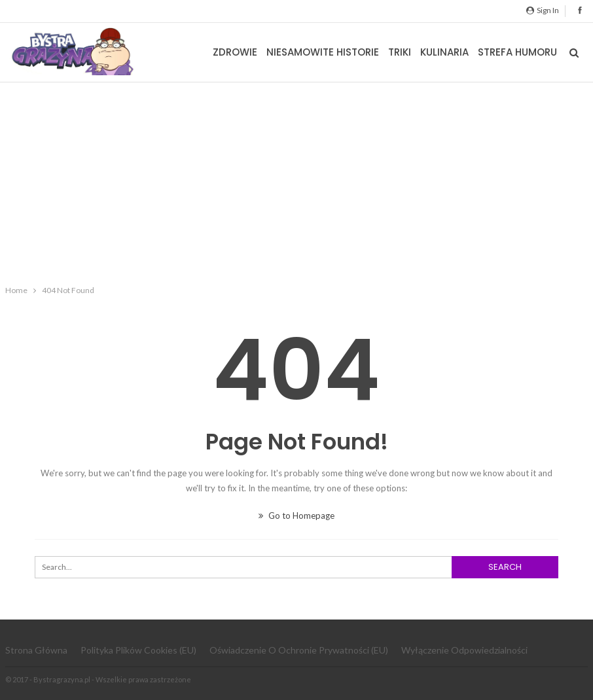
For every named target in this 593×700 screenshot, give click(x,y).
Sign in (543, 10)
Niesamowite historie (323, 52)
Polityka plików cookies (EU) (138, 650)
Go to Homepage (296, 516)
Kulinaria (444, 52)
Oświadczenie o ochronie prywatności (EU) (299, 650)
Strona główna (36, 650)
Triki (400, 52)
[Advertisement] (296, 181)
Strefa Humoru (517, 52)
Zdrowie (235, 52)
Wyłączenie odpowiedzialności (464, 650)
